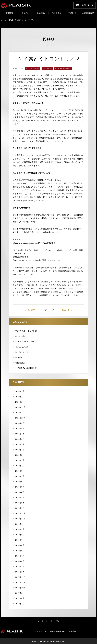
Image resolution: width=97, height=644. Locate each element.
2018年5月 (20, 551)
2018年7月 (20, 540)
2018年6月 (20, 545)
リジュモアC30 (22, 347)
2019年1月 (20, 508)
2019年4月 (20, 492)
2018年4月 (20, 556)
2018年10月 (20, 524)
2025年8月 (20, 428)
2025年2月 (20, 460)
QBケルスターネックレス (26, 331)
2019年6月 (20, 482)
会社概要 (9, 13)
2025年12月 (20, 407)
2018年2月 (20, 566)
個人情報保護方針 (57, 631)
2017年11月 (20, 582)
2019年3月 (20, 497)
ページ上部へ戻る (50, 621)
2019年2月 (20, 503)
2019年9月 (20, 471)
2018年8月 (20, 535)
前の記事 (66, 310)
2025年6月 (20, 439)
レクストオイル (22, 352)
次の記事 (31, 310)
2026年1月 (20, 402)
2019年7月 (20, 476)
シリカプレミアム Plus (25, 341)
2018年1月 (20, 572)
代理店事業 (56, 13)
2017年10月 (20, 588)
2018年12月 (20, 513)
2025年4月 (20, 450)
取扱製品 (41, 13)
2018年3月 (20, 561)
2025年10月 (20, 418)
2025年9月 (20, 423)
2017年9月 (20, 593)
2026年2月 (20, 397)
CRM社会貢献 (88, 13)
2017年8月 (20, 598)
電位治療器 (20, 363)
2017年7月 (20, 604)
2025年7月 (20, 434)
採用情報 (72, 631)
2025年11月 (20, 413)
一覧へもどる (48, 310)
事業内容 (72, 13)
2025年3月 (20, 455)
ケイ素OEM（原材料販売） (27, 368)
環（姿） (19, 357)
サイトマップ (40, 631)
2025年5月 (20, 444)
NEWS (25, 13)
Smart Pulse (20, 336)
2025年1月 (20, 466)
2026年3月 (20, 391)
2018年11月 (20, 519)
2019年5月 (20, 487)
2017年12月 (20, 577)
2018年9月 (20, 529)
